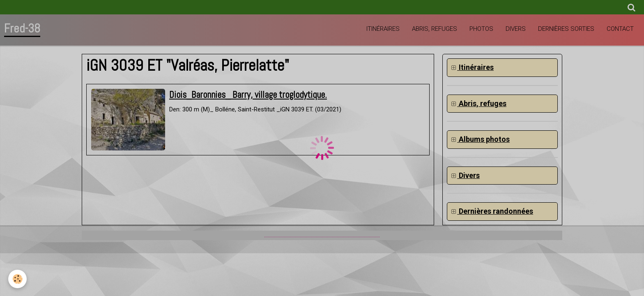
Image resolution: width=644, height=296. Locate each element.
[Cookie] (17, 279)
